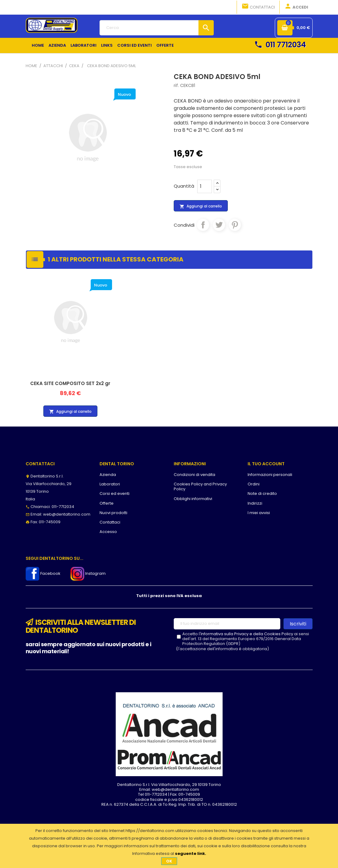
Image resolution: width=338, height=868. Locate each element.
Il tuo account (266, 464)
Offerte (107, 503)
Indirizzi (255, 503)
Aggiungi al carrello (201, 206)
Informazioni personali (270, 475)
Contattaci (258, 7)
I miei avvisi (259, 513)
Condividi (203, 225)
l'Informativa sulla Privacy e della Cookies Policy (246, 634)
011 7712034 (280, 45)
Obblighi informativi (193, 499)
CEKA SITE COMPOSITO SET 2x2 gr (70, 383)
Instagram (88, 573)
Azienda (108, 475)
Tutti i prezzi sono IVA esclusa (169, 596)
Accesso (108, 532)
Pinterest (235, 225)
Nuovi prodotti (113, 513)
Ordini (254, 484)
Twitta (219, 225)
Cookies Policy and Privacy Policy (200, 486)
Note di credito (262, 493)
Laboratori (110, 484)
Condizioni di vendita (194, 475)
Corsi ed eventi (114, 493)
